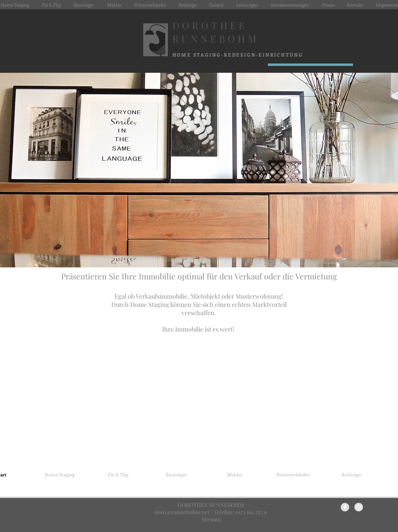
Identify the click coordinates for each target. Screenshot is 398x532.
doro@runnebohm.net (182, 512)
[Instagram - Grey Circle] (359, 507)
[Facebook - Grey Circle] (345, 507)
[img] (199, 405)
